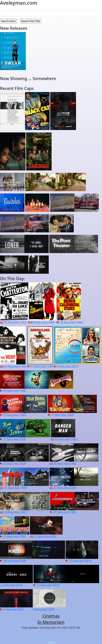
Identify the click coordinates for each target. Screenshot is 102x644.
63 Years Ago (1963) (15, 366)
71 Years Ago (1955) (15, 439)
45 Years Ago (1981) (15, 512)
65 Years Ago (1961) (66, 439)
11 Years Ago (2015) (48, 585)
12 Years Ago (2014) (80, 561)
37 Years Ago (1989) (65, 512)
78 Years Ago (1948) (71, 322)
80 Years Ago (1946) (43, 322)
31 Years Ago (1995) (15, 536)
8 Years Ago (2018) (44, 609)
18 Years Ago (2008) (15, 561)
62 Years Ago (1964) (15, 463)
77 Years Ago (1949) (15, 415)
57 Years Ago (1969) (42, 366)
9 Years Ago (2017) (68, 366)
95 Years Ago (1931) (15, 322)
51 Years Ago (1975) (65, 488)
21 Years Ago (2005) (45, 536)
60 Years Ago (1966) (65, 463)
